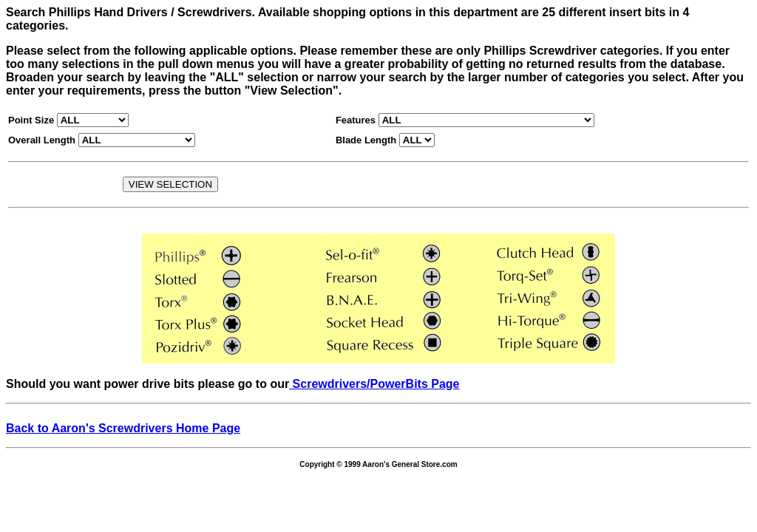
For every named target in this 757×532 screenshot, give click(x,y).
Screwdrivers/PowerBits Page (374, 384)
